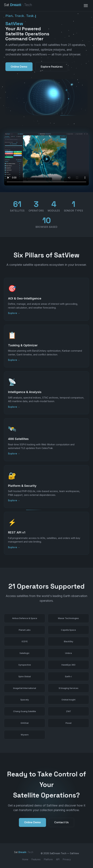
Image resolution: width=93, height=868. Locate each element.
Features (36, 859)
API (58, 859)
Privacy (67, 859)
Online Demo (19, 67)
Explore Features (52, 67)
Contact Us (61, 826)
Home (25, 859)
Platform (48, 859)
